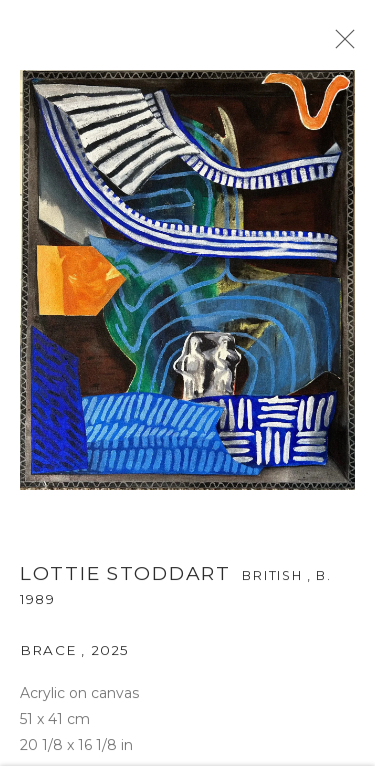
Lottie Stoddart (125, 578)
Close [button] (344, 45)
